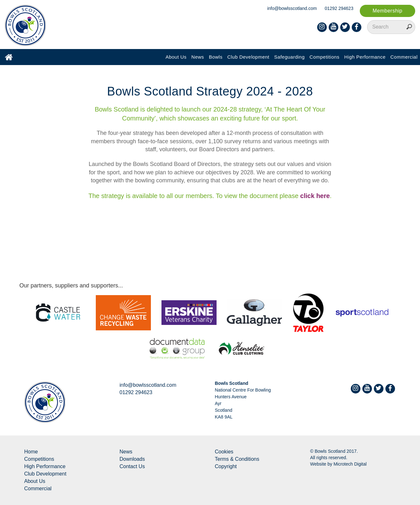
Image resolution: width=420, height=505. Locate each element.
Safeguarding (289, 57)
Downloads (132, 459)
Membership (387, 11)
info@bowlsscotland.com (292, 8)
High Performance (365, 57)
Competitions (325, 57)
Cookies (224, 452)
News (198, 57)
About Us (176, 57)
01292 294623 (339, 8)
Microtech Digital (350, 464)
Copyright (226, 466)
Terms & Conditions (237, 459)
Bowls (216, 57)
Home (31, 452)
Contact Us (132, 466)
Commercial (404, 57)
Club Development (248, 57)
